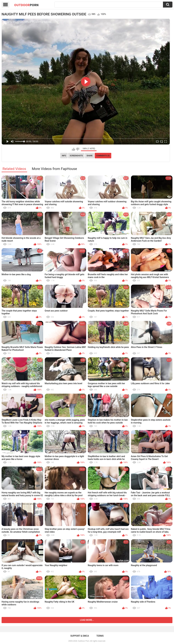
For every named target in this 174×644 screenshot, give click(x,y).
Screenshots (76, 156)
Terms (100, 636)
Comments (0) (103, 156)
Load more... (87, 620)
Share (90, 156)
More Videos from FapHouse (54, 169)
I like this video (74, 149)
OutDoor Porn (84, 641)
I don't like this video (78, 149)
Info (64, 156)
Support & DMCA (80, 636)
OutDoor (26, 5)
